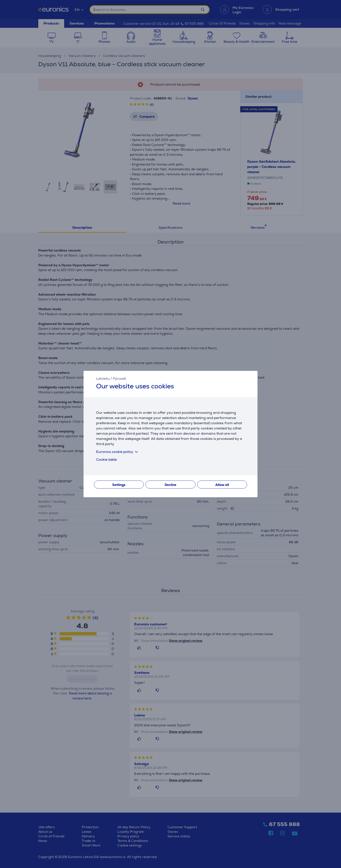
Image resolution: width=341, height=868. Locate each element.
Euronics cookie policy (118, 452)
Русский (119, 379)
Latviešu (103, 379)
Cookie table (106, 460)
